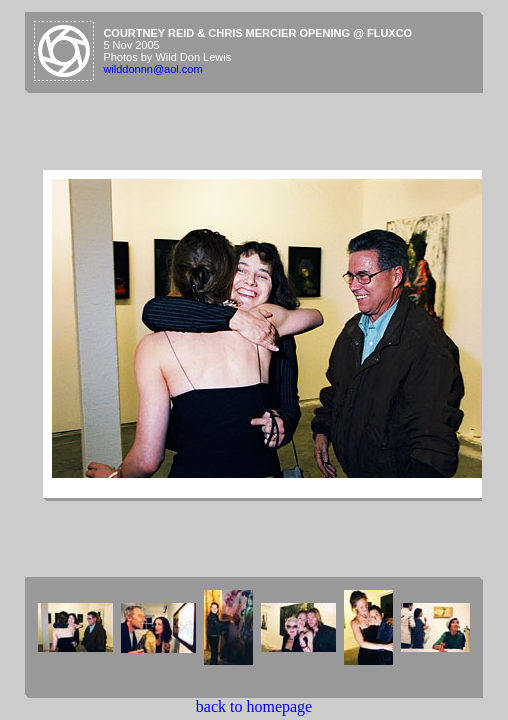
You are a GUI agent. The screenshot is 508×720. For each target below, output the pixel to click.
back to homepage (254, 706)
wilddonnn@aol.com (152, 69)
